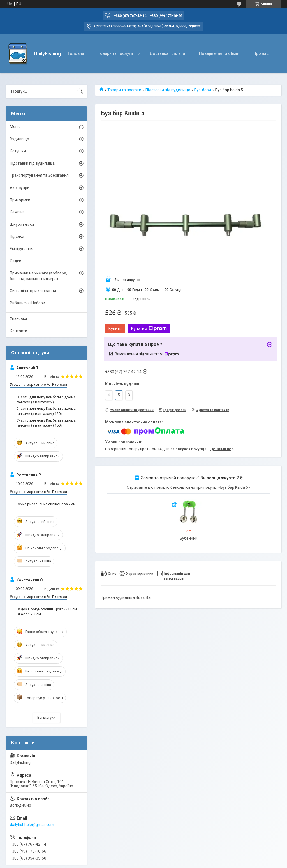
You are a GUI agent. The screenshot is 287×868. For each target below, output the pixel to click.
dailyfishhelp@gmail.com (32, 825)
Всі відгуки (46, 717)
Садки (16, 261)
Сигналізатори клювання (33, 291)
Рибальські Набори (27, 303)
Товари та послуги (115, 53)
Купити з (149, 329)
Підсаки (17, 236)
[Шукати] (80, 91)
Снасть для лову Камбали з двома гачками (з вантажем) (46, 400)
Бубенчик (188, 538)
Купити (115, 329)
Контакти (18, 331)
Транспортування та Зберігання (39, 175)
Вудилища (19, 139)
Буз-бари (203, 90)
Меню (15, 127)
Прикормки (20, 200)
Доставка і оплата (167, 53)
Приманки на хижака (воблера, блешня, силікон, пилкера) (38, 276)
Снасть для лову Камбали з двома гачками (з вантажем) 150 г (46, 423)
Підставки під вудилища (168, 90)
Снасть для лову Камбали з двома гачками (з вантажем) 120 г (46, 411)
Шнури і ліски (22, 224)
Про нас (261, 53)
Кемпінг (17, 212)
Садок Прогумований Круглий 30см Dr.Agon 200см (47, 612)
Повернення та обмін (219, 53)
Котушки (18, 151)
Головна (76, 53)
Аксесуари (20, 188)
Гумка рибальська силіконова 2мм (46, 504)
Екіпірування (22, 249)
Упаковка (18, 318)
